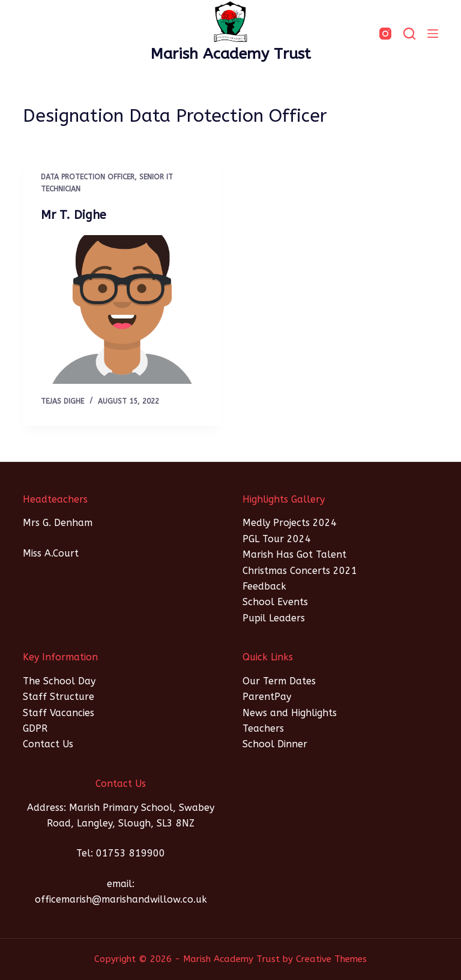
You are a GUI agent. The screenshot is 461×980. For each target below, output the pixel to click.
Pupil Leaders (274, 618)
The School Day (59, 681)
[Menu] (433, 34)
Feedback (264, 586)
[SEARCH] (409, 34)
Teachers (263, 728)
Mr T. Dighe (74, 215)
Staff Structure (59, 697)
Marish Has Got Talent (294, 554)
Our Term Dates (279, 681)
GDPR (35, 728)
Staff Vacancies (59, 713)
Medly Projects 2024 (290, 523)
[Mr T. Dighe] (122, 309)
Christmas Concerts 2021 (300, 571)
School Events (275, 602)
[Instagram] (385, 34)
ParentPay (267, 697)
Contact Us (48, 744)
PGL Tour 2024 (277, 539)
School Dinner (275, 744)
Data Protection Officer (88, 177)
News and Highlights (290, 713)
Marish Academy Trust (231, 54)
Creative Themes (331, 959)
